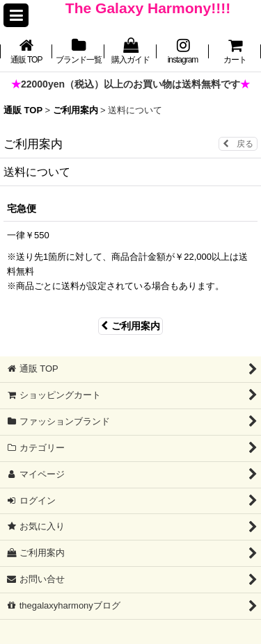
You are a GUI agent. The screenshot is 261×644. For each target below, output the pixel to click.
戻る (238, 144)
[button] (16, 15)
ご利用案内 (130, 326)
